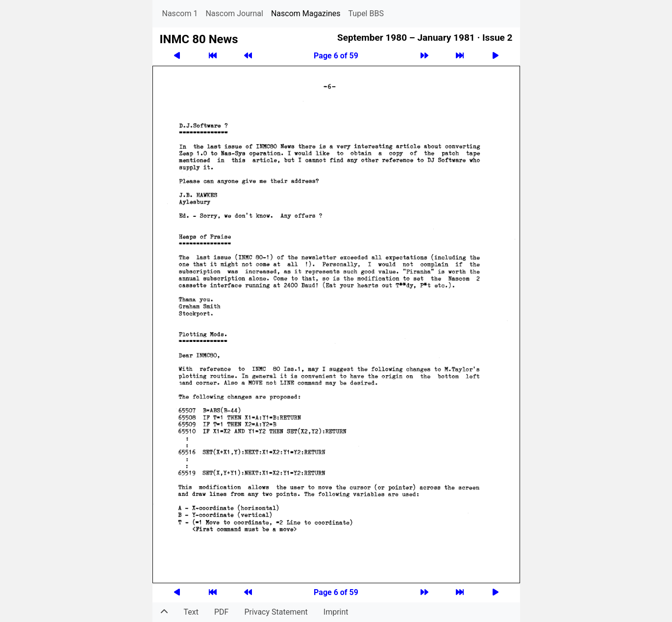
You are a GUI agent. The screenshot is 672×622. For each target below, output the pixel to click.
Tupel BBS (366, 13)
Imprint (336, 612)
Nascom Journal (234, 13)
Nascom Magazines (306, 13)
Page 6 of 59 (336, 56)
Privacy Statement (276, 612)
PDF (221, 612)
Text (191, 612)
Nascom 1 (180, 13)
